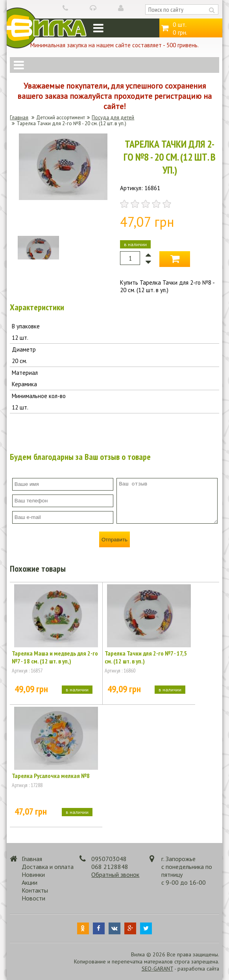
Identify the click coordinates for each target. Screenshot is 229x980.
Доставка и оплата (48, 867)
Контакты (35, 890)
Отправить (114, 540)
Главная (19, 118)
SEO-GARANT (157, 969)
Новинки (33, 874)
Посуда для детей (113, 118)
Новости (33, 898)
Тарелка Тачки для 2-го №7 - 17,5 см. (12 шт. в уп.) (146, 657)
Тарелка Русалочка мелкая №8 (51, 776)
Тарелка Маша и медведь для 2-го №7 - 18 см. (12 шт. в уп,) (55, 657)
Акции (30, 882)
